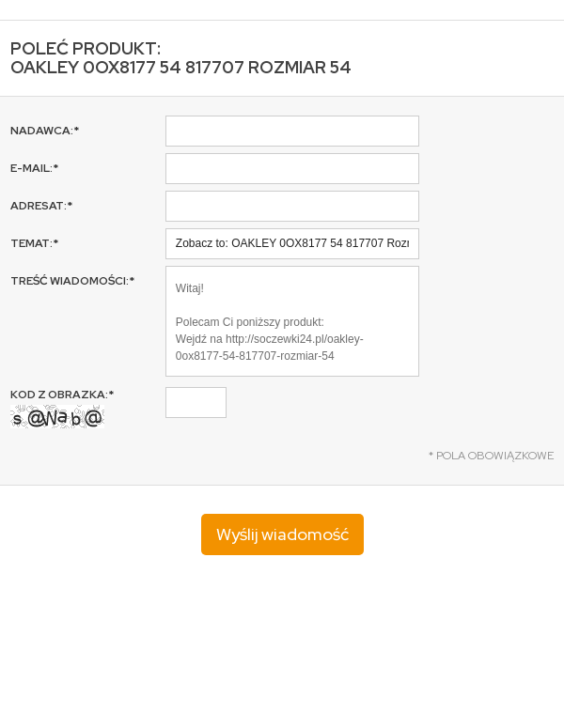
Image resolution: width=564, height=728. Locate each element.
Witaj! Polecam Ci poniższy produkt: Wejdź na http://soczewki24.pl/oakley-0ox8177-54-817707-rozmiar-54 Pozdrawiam (292, 321)
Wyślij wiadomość (282, 534)
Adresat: (41, 206)
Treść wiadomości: (72, 281)
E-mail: (34, 168)
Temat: (34, 243)
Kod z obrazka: (62, 408)
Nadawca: (45, 131)
